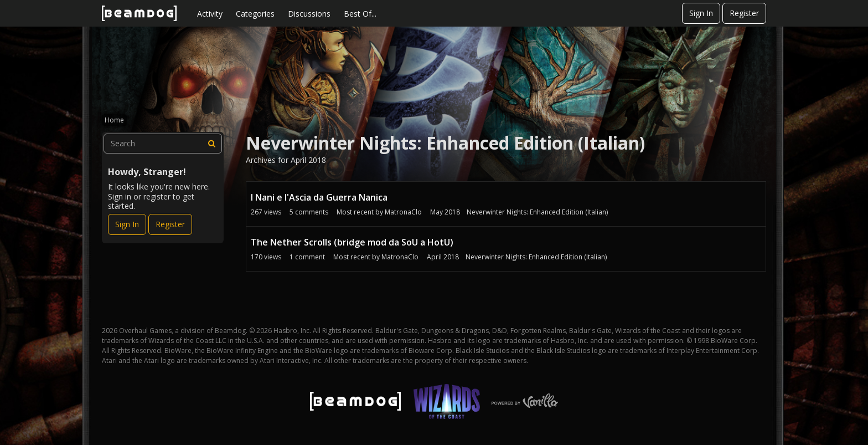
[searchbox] (163, 144)
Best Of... (360, 14)
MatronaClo (403, 212)
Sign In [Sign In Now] (127, 224)
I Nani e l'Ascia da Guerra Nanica (319, 197)
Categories (255, 14)
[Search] (212, 144)
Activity (210, 14)
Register (744, 13)
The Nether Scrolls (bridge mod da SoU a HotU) (352, 242)
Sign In (701, 13)
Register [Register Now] (170, 224)
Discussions (309, 14)
